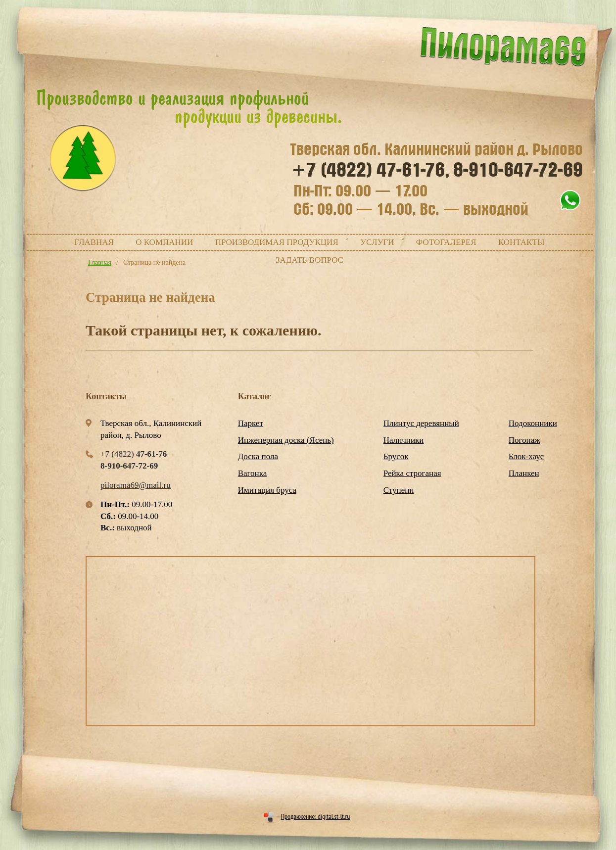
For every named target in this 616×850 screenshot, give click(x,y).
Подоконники (533, 423)
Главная (94, 242)
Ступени (399, 490)
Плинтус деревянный (421, 423)
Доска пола (258, 456)
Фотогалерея (446, 242)
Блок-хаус (526, 456)
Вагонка (253, 473)
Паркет (251, 423)
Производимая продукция (277, 242)
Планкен (524, 473)
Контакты (521, 242)
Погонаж (524, 440)
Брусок (396, 456)
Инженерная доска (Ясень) (286, 440)
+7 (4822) (371, 170)
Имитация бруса (267, 490)
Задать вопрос (309, 260)
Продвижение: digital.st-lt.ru (316, 816)
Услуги (377, 242)
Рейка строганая (412, 473)
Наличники (404, 440)
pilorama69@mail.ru (136, 485)
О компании (164, 242)
